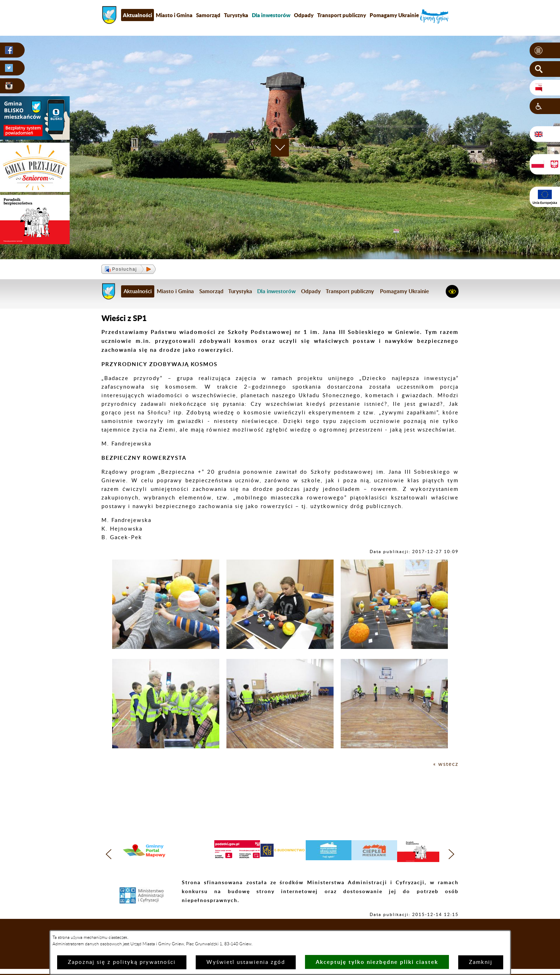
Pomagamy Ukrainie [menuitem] (394, 15)
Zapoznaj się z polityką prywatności (122, 962)
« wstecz (446, 764)
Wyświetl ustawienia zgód (246, 962)
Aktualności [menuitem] (137, 15)
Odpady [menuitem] (304, 15)
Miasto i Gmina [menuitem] (174, 15)
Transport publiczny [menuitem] (342, 15)
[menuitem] (271, 15)
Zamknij (481, 962)
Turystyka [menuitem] (236, 15)
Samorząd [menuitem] (208, 15)
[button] (545, 50)
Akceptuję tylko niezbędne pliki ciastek (377, 962)
